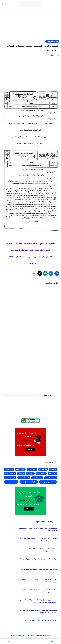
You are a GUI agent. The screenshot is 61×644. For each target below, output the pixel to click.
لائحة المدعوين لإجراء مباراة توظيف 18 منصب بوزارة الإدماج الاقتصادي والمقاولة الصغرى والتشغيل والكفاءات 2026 (39, 601)
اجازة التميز (53, 469)
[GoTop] (9, 641)
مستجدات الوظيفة (10, 474)
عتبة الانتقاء (30, 474)
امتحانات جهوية (20, 469)
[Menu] (23, 641)
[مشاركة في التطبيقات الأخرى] (34, 273)
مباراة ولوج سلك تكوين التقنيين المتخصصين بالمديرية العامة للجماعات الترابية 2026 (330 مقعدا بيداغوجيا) (39, 611)
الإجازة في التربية (32, 469)
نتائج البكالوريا (26, 478)
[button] (51, 273)
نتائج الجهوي (12, 478)
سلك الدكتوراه (52, 474)
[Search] (38, 641)
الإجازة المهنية (43, 469)
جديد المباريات (9, 469)
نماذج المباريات (13, 482)
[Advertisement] (30, 25)
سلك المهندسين (41, 474)
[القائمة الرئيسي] (58, 4)
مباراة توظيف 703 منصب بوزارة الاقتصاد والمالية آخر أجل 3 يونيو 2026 (39, 559)
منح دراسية (39, 478)
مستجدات (21, 474)
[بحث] (3, 4)
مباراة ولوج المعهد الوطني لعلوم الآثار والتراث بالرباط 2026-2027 (40, 620)
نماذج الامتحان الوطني (52, 41)
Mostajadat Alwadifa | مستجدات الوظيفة (23, 635)
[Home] (52, 641)
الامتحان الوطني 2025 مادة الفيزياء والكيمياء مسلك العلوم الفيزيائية (39, 569)
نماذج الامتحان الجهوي (50, 482)
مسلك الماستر (52, 478)
